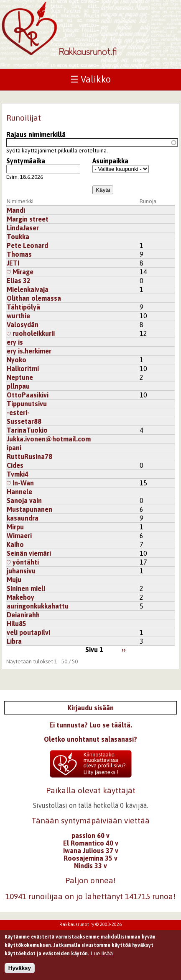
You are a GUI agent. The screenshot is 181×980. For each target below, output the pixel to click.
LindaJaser (23, 228)
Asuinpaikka (110, 161)
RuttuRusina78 (29, 456)
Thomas (19, 254)
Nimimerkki (20, 201)
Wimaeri (19, 536)
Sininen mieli (26, 588)
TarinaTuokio (27, 430)
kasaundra (23, 518)
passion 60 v (90, 836)
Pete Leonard (27, 245)
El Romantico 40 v (91, 843)
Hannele (19, 492)
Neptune (20, 377)
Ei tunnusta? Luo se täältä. (91, 725)
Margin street (28, 219)
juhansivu (21, 571)
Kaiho (15, 544)
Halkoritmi (23, 369)
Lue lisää (102, 957)
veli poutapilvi (28, 632)
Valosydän (23, 325)
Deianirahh (23, 615)
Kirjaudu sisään (91, 708)
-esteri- (18, 413)
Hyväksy (20, 972)
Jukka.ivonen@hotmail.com (49, 439)
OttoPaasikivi (28, 395)
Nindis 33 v (90, 866)
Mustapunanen (29, 509)
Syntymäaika (26, 161)
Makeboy (20, 597)
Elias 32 (19, 281)
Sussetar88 (24, 421)
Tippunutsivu (27, 404)
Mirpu (15, 527)
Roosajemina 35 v (90, 858)
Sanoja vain (24, 500)
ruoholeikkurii (31, 333)
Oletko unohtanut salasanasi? (90, 739)
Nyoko (17, 360)
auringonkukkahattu (38, 606)
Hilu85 (17, 624)
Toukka (18, 237)
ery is (15, 342)
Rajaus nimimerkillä (36, 134)
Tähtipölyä (23, 307)
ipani (14, 448)
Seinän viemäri (29, 553)
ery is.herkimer (29, 351)
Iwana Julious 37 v (91, 851)
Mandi (16, 210)
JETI (13, 263)
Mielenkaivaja (28, 289)
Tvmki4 (18, 474)
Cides (15, 465)
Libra (14, 641)
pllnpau (18, 386)
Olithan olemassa (34, 298)
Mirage (20, 272)
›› (124, 650)
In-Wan (20, 483)
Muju (14, 580)
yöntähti (23, 562)
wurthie (18, 316)
